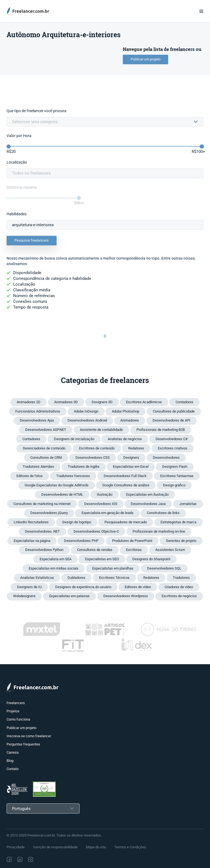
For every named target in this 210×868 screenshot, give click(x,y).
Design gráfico (174, 485)
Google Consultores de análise (126, 485)
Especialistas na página (32, 541)
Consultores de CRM (46, 458)
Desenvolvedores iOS (101, 504)
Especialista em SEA (56, 559)
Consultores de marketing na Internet (42, 504)
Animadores (130, 420)
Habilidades (17, 214)
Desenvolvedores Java (148, 504)
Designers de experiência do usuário (83, 587)
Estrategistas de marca (178, 522)
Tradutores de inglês (84, 467)
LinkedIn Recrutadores (31, 522)
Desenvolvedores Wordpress (126, 596)
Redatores (136, 448)
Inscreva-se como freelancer (29, 736)
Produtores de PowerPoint (132, 541)
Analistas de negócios (125, 439)
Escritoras (134, 550)
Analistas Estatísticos (37, 578)
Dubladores (76, 578)
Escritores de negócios (179, 596)
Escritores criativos (173, 448)
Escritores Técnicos (114, 578)
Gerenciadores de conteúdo (44, 448)
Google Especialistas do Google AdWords (57, 485)
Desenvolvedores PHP (81, 541)
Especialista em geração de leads (107, 513)
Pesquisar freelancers (32, 240)
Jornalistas (188, 504)
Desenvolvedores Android (87, 420)
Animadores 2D (29, 402)
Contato (13, 769)
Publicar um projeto (146, 59)
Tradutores (181, 578)
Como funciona (18, 719)
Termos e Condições (130, 847)
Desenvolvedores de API (171, 420)
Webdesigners (24, 596)
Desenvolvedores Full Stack (125, 476)
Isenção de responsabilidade (55, 847)
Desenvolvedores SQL (164, 568)
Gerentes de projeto (181, 541)
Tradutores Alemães (38, 467)
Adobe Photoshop (126, 411)
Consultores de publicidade (174, 411)
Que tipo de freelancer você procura (37, 111)
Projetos (13, 711)
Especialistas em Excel (131, 467)
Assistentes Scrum (170, 550)
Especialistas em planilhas (113, 568)
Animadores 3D (66, 402)
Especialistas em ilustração (147, 494)
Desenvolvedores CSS (93, 458)
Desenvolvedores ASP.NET (46, 430)
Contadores (184, 402)
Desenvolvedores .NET (42, 531)
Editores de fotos (30, 476)
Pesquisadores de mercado (126, 522)
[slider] (9, 146)
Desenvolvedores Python (44, 550)
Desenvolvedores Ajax (37, 420)
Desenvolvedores (166, 458)
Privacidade (16, 847)
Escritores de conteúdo (97, 448)
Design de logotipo (77, 522)
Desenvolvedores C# (172, 439)
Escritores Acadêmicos (144, 402)
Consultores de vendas (95, 550)
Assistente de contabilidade (101, 430)
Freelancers (16, 703)
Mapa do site (96, 847)
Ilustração (105, 494)
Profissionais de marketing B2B (161, 430)
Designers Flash (175, 467)
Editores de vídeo (138, 587)
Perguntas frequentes (23, 744)
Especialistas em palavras (69, 596)
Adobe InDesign (86, 411)
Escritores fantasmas (177, 476)
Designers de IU (29, 587)
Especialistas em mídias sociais (54, 568)
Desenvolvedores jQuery (49, 513)
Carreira (13, 752)
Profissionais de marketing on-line (159, 531)
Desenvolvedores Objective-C (96, 531)
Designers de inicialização (74, 439)
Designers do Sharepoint (151, 559)
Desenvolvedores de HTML (62, 494)
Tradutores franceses (73, 476)
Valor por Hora (19, 136)
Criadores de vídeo (179, 587)
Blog (10, 761)
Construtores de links (163, 513)
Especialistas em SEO (102, 559)
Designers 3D (102, 402)
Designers (131, 458)
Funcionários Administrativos (38, 411)
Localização (17, 162)
